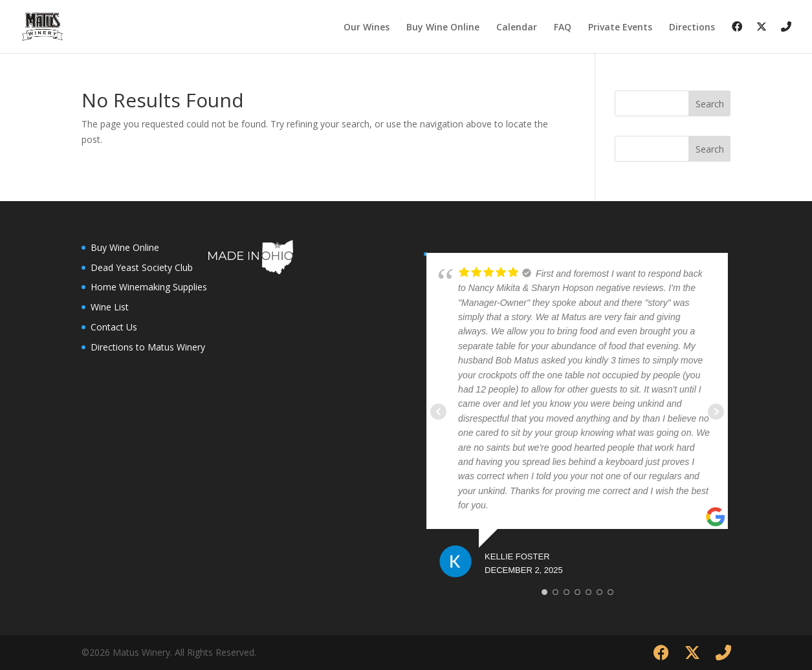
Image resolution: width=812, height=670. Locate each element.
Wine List (110, 307)
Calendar (517, 28)
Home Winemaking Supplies (149, 287)
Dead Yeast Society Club (142, 267)
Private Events (620, 28)
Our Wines (367, 28)
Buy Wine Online (443, 28)
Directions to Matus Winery (148, 347)
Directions (692, 28)
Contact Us (114, 327)
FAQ (563, 28)
